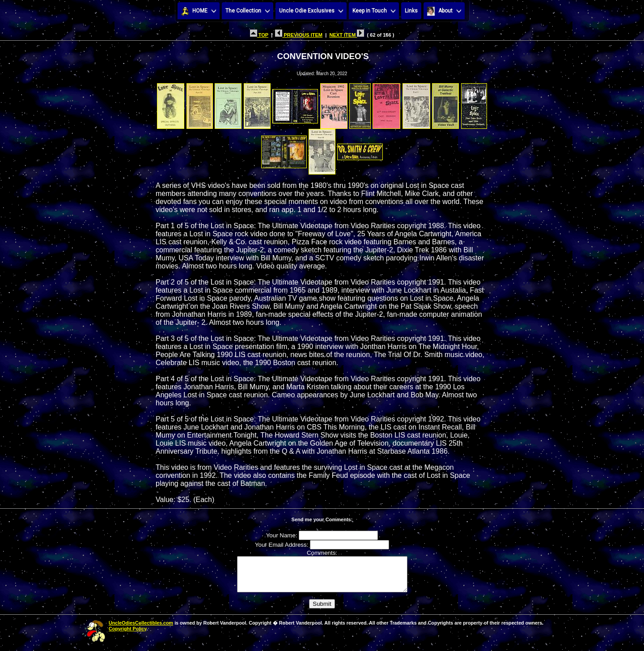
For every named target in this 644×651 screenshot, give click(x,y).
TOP (259, 35)
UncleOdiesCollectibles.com (141, 630)
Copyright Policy (127, 635)
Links (411, 11)
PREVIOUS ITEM (299, 35)
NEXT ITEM (347, 35)
